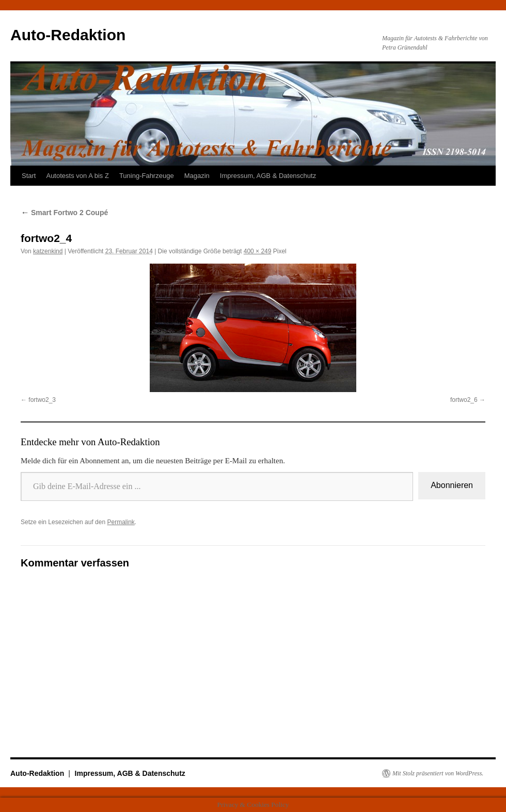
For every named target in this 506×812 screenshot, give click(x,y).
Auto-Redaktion (68, 35)
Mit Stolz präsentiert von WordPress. (438, 773)
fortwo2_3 (42, 400)
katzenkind (48, 251)
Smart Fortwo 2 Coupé (64, 213)
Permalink (121, 522)
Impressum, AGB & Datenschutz (268, 176)
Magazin (197, 176)
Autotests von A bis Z (77, 176)
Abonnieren (452, 485)
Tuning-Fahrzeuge (147, 176)
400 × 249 (258, 251)
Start (29, 176)
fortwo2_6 (464, 400)
